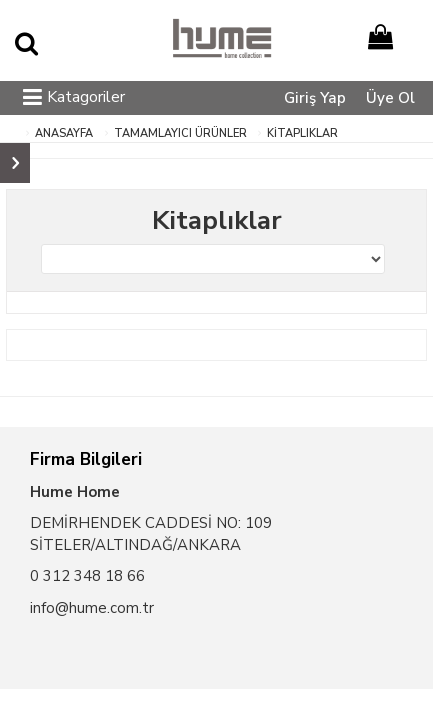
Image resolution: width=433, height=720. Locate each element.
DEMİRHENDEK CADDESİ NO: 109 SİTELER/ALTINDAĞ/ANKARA (151, 533)
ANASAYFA (64, 133)
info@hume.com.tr (92, 608)
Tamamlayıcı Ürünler (180, 133)
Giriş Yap (315, 98)
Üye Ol (390, 98)
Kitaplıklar (302, 133)
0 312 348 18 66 (87, 576)
